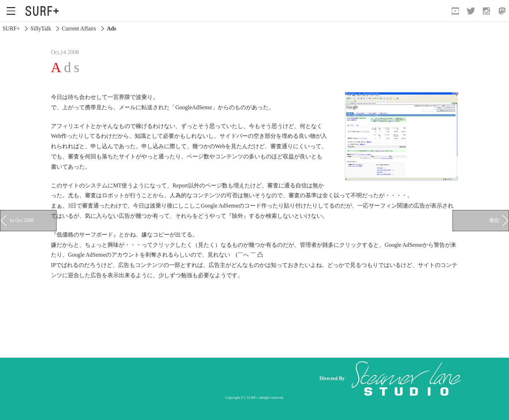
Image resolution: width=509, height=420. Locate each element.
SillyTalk (41, 28)
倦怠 (494, 220)
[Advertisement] (177, 378)
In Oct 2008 (22, 220)
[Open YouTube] (455, 11)
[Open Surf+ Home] (44, 11)
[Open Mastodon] (502, 11)
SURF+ (11, 28)
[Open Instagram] (486, 11)
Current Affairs (79, 28)
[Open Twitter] (471, 11)
